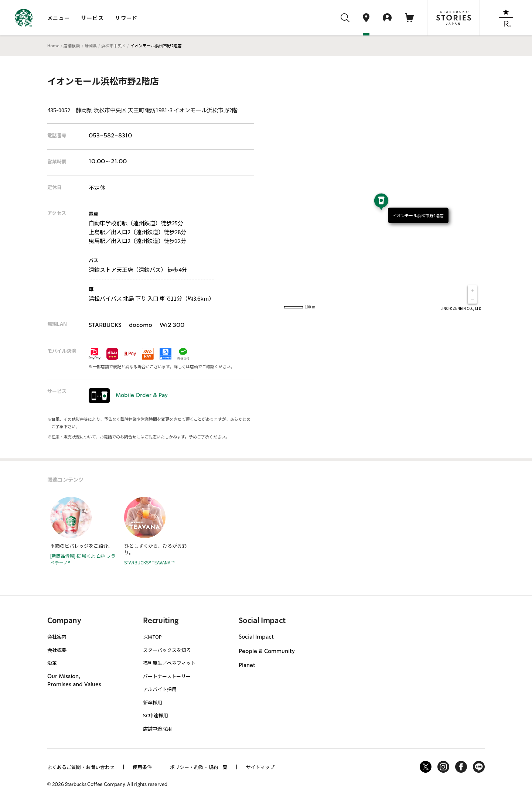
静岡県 (91, 45)
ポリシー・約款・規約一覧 (199, 767)
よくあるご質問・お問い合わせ (81, 767)
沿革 (52, 663)
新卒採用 (153, 702)
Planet (247, 666)
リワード (126, 18)
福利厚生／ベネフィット (169, 663)
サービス (93, 18)
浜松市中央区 (113, 45)
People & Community (267, 652)
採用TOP (152, 637)
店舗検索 (72, 45)
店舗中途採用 (157, 729)
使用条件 (142, 767)
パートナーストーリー (167, 676)
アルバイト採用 (160, 689)
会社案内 (57, 637)
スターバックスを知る (167, 650)
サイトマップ (260, 767)
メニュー (59, 18)
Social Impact (256, 637)
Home (53, 45)
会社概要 (57, 650)
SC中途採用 (156, 715)
